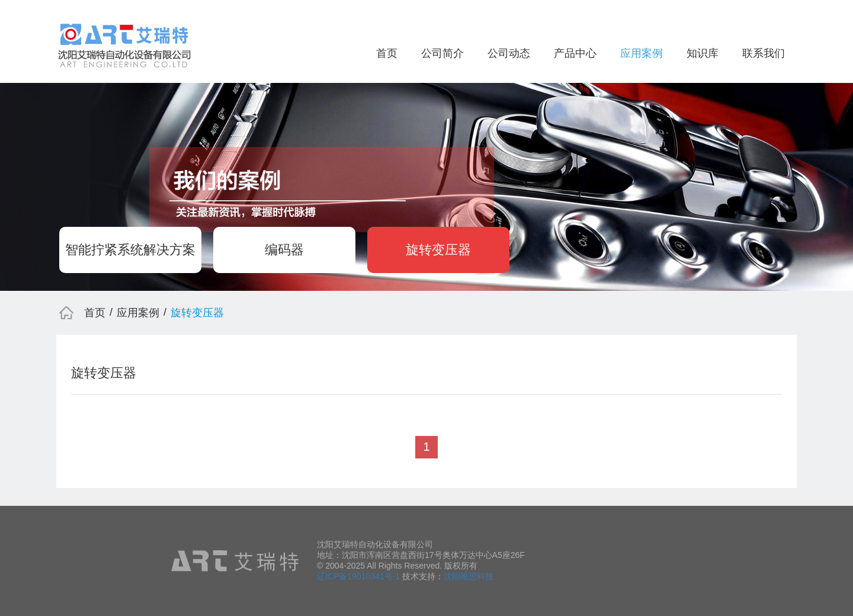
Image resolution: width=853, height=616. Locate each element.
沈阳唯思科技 (469, 576)
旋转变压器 (438, 250)
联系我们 (764, 53)
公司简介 (442, 53)
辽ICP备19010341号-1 (358, 576)
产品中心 (575, 53)
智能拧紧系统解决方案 (130, 250)
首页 (387, 53)
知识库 (703, 53)
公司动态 (509, 53)
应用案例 (642, 53)
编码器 (284, 250)
